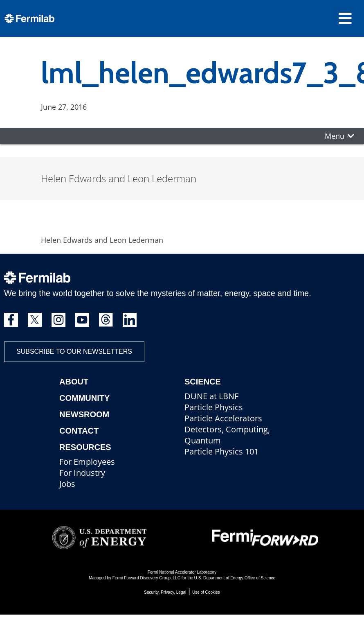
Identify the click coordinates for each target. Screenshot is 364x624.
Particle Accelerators (223, 418)
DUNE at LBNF (211, 396)
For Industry (82, 473)
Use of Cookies (206, 592)
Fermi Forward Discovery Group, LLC (146, 578)
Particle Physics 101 (221, 451)
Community (84, 398)
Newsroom (84, 414)
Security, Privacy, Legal (165, 592)
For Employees (87, 462)
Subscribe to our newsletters (74, 352)
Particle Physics (214, 407)
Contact (79, 431)
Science (203, 382)
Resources (85, 447)
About (74, 382)
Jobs (67, 484)
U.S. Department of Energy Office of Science (235, 578)
